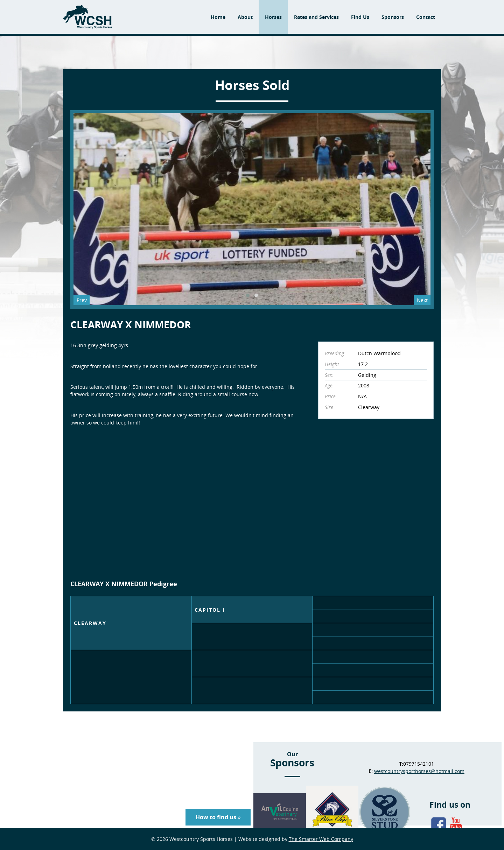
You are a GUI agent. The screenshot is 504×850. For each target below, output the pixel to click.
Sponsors (393, 17)
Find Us (360, 17)
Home (218, 17)
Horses (273, 17)
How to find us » (218, 817)
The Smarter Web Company (321, 839)
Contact (426, 17)
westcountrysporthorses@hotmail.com (419, 771)
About (245, 17)
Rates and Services (316, 17)
